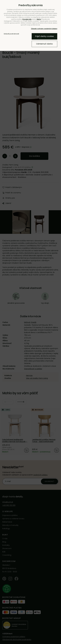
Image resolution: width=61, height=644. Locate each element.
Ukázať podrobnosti (11, 34)
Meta (39, 19)
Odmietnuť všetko (44, 44)
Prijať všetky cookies (44, 36)
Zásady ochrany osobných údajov (44, 29)
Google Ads (27, 19)
